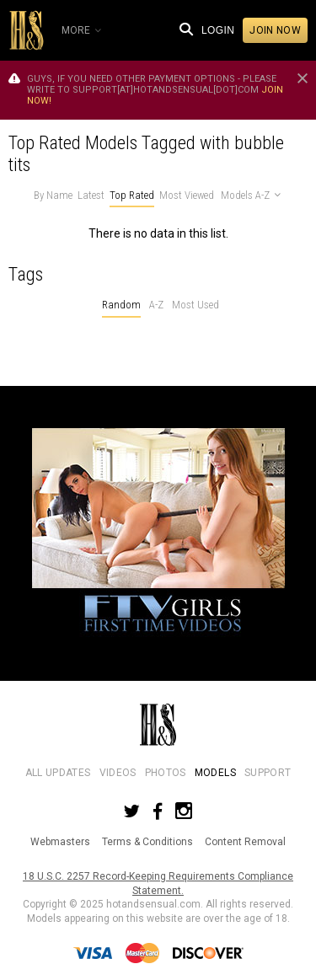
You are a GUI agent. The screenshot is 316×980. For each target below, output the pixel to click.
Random (121, 305)
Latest (91, 195)
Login (218, 30)
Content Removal (245, 842)
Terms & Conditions (147, 842)
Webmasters (60, 842)
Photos (166, 773)
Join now (275, 30)
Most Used (195, 305)
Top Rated (132, 195)
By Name (53, 195)
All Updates (58, 773)
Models (215, 773)
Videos (118, 773)
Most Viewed (187, 195)
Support (268, 773)
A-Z (156, 305)
